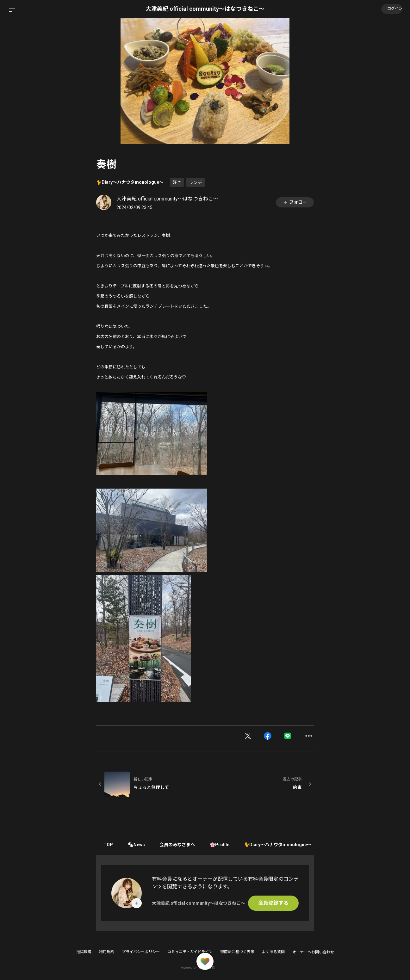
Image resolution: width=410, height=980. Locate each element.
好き (177, 182)
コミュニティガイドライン (190, 952)
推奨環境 (84, 952)
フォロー (295, 202)
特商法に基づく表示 (237, 952)
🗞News (138, 845)
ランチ (196, 182)
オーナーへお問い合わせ (313, 952)
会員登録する (273, 903)
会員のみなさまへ (180, 845)
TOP (109, 845)
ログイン (391, 9)
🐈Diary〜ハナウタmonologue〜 (130, 182)
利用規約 (107, 952)
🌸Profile (223, 845)
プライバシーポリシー (141, 952)
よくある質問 (273, 952)
